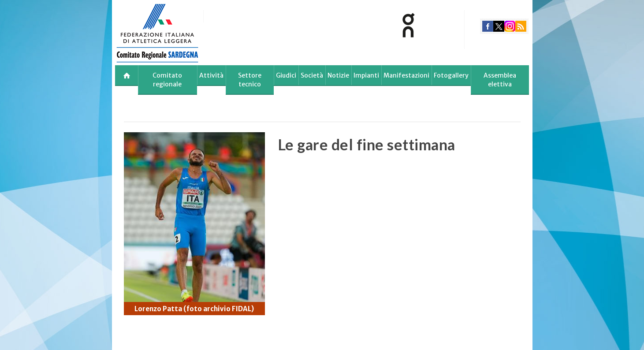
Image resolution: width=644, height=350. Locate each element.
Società (312, 75)
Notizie (338, 75)
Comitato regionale (167, 80)
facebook (488, 26)
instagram (510, 26)
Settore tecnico (250, 80)
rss (521, 26)
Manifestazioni (406, 75)
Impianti (366, 75)
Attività (211, 75)
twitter (499, 26)
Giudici (286, 75)
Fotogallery (451, 75)
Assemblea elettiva (500, 80)
